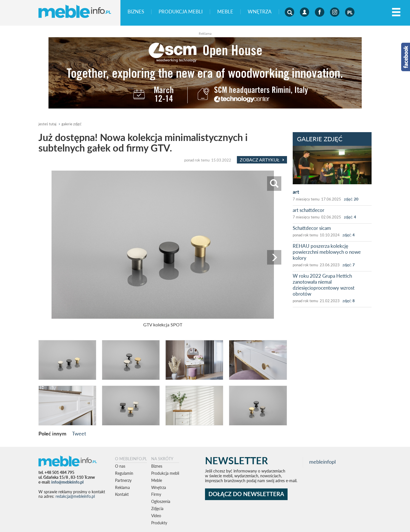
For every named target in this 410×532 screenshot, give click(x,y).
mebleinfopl (322, 462)
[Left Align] (396, 12)
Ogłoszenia (161, 501)
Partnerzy (123, 480)
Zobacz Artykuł (262, 160)
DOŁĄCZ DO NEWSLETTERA (246, 494)
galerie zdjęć (71, 124)
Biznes (136, 12)
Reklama (122, 487)
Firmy (156, 494)
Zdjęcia (157, 509)
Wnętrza (260, 12)
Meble (225, 12)
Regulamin (124, 473)
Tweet (79, 433)
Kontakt (122, 494)
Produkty (159, 523)
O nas (120, 466)
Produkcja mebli (181, 12)
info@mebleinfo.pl (67, 482)
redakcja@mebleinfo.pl (75, 496)
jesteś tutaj (47, 124)
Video (156, 516)
